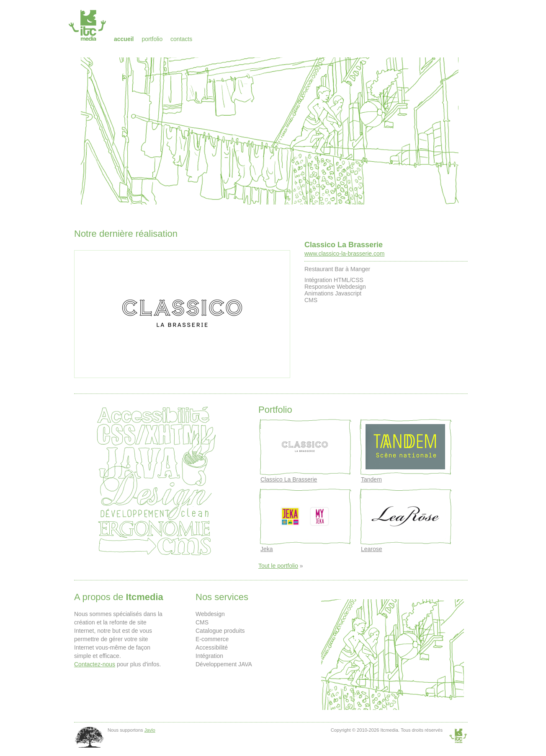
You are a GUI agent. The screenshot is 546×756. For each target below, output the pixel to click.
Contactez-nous (95, 664)
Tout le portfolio (278, 566)
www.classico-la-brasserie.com (344, 254)
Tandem (371, 479)
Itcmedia (88, 25)
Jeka (267, 549)
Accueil (124, 39)
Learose (372, 549)
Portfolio (152, 39)
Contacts (181, 39)
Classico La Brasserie (344, 245)
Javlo (150, 730)
